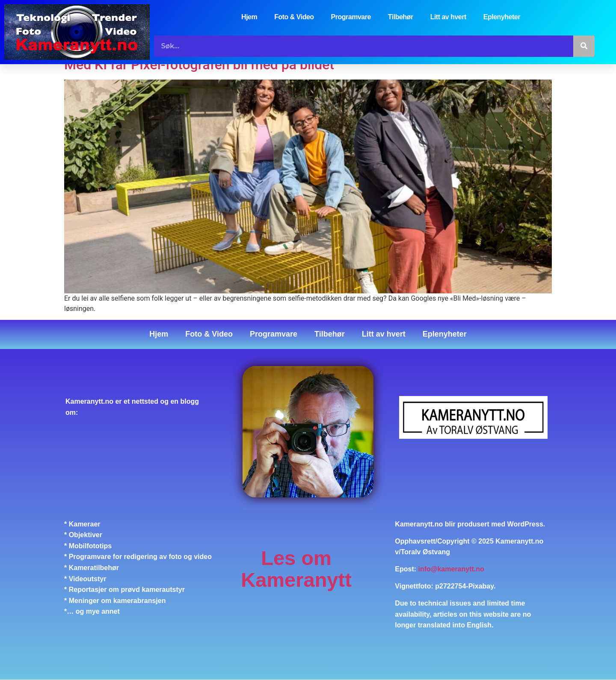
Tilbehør (401, 17)
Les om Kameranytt (296, 569)
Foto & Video (294, 17)
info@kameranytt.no (451, 569)
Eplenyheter (502, 17)
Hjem (249, 17)
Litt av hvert (448, 17)
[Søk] (584, 46)
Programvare (351, 17)
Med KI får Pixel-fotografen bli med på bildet (199, 65)
